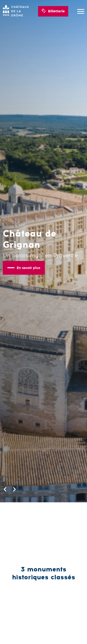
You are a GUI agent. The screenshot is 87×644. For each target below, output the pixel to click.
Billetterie (53, 11)
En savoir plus (24, 268)
